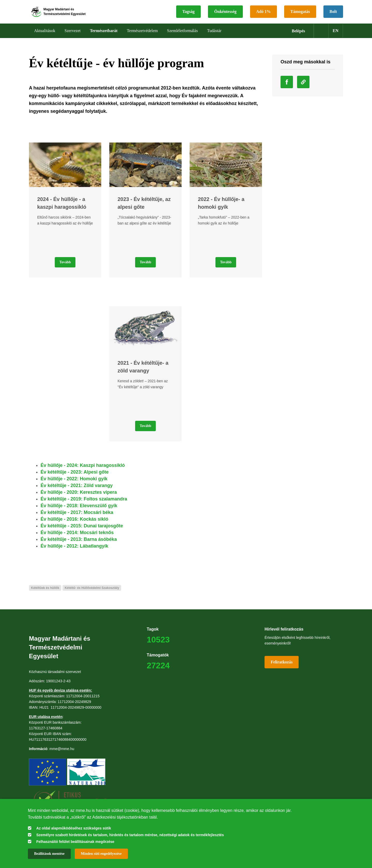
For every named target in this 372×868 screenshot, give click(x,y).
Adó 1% (263, 14)
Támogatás (300, 14)
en (336, 36)
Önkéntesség (225, 14)
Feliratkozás (282, 667)
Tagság (188, 14)
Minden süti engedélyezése (101, 854)
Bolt (333, 14)
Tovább (65, 268)
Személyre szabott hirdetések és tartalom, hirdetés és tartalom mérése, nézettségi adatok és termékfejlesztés (130, 835)
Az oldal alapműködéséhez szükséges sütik (73, 828)
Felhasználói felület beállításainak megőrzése (75, 842)
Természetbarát (104, 36)
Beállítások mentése (49, 854)
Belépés (298, 36)
